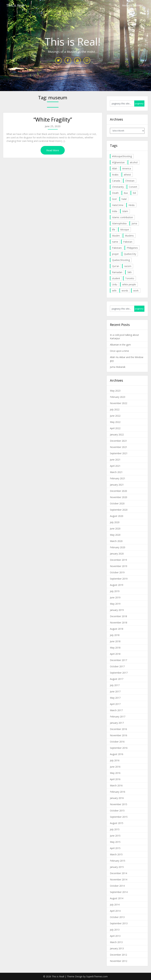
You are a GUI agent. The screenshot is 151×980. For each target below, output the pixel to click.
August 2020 (117, 516)
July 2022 (115, 409)
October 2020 (117, 503)
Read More (53, 150)
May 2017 (115, 698)
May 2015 (115, 842)
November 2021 (119, 447)
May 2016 (115, 773)
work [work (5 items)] (136, 291)
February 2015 (118, 861)
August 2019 (117, 585)
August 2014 (117, 898)
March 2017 (116, 710)
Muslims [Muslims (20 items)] (129, 236)
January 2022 (117, 435)
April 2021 (115, 466)
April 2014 (115, 911)
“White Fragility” (53, 119)
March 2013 (116, 942)
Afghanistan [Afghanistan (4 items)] (118, 162)
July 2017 (115, 685)
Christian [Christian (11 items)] (130, 181)
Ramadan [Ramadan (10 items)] (117, 272)
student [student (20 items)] (116, 278)
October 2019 (117, 572)
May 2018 (115, 648)
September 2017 (119, 673)
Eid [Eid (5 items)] (134, 193)
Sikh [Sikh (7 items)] (129, 272)
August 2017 (117, 679)
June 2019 (115, 597)
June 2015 (115, 836)
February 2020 (118, 547)
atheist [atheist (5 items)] (127, 175)
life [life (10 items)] (114, 229)
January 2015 (117, 867)
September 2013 (119, 923)
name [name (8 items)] (115, 242)
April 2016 (115, 779)
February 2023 (118, 397)
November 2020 (119, 497)
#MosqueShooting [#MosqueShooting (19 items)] (122, 156)
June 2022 (115, 416)
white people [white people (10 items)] (129, 284)
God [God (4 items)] (114, 199)
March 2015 (116, 854)
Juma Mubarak (118, 367)
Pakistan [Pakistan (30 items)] (128, 242)
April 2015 (115, 848)
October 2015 (117, 811)
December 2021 (118, 441)
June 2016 (115, 767)
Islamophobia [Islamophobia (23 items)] (119, 223)
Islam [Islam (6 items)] (125, 211)
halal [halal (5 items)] (124, 199)
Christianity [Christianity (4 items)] (118, 187)
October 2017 (117, 666)
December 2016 (118, 729)
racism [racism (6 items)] (128, 266)
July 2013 (115, 930)
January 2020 (117, 554)
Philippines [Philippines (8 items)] (132, 248)
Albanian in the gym (120, 345)
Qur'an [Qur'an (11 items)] (116, 266)
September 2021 (119, 453)
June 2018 (115, 641)
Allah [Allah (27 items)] (115, 168)
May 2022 (115, 422)
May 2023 (115, 391)
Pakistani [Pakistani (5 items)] (117, 248)
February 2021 (118, 478)
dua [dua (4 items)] (126, 193)
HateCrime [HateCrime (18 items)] (118, 205)
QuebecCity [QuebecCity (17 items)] (130, 254)
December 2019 (118, 560)
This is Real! (15, 5)
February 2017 (118, 717)
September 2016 (119, 748)
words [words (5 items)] (125, 291)
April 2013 (115, 936)
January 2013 (117, 948)
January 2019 (117, 610)
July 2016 (115, 760)
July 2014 (115, 905)
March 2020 (116, 541)
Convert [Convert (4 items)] (133, 187)
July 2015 (115, 829)
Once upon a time (119, 351)
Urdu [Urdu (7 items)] (115, 284)
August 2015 (117, 823)
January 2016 (117, 798)
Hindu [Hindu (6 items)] (132, 205)
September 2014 (119, 892)
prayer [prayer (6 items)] (115, 254)
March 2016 (116, 785)
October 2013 (117, 917)
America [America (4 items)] (127, 168)
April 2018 (115, 654)
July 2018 (115, 635)
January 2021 (117, 485)
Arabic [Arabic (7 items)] (115, 175)
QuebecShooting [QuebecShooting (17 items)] (121, 260)
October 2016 (117, 742)
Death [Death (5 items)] (115, 193)
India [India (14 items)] (115, 211)
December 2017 (118, 660)
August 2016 (117, 754)
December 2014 (118, 873)
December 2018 (118, 616)
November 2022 (119, 403)
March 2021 (116, 472)
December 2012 (118, 955)
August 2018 (117, 629)
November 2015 (119, 804)
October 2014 (117, 886)
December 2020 (118, 491)
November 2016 (119, 735)
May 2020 (115, 535)
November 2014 (119, 879)
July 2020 (115, 522)
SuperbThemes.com (97, 976)
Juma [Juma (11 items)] (134, 223)
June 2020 (115, 529)
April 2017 (115, 704)
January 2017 (117, 723)
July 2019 (115, 591)
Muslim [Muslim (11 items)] (116, 236)
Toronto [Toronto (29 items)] (130, 278)
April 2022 (115, 428)
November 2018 (119, 623)
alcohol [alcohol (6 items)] (134, 162)
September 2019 (119, 579)
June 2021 (115, 460)
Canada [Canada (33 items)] (116, 181)
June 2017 (115, 691)
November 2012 (119, 961)
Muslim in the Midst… (133, 5)
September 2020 (119, 510)
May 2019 (115, 604)
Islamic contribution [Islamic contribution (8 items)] (122, 217)
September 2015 (119, 817)
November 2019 (119, 566)
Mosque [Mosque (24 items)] (125, 229)
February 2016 (118, 792)
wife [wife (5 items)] (114, 291)
